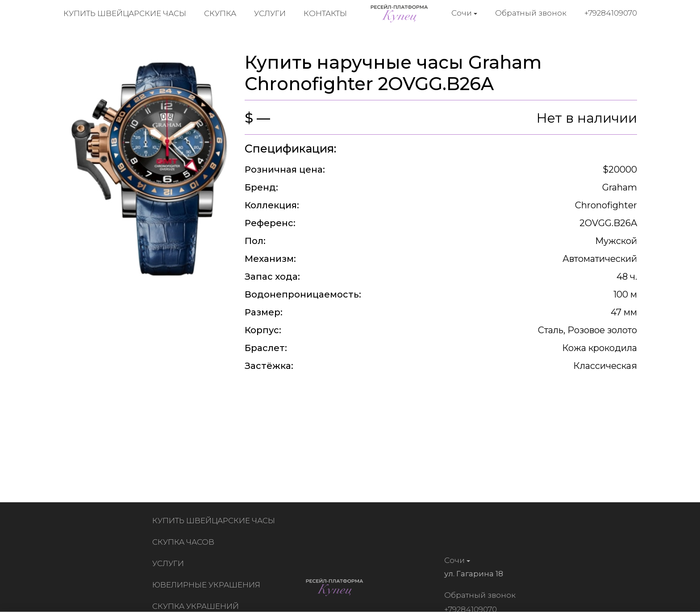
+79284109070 (611, 13)
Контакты (325, 13)
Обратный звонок (531, 13)
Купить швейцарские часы (125, 13)
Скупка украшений (197, 606)
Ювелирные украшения (208, 585)
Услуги (270, 13)
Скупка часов (185, 542)
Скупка (220, 13)
